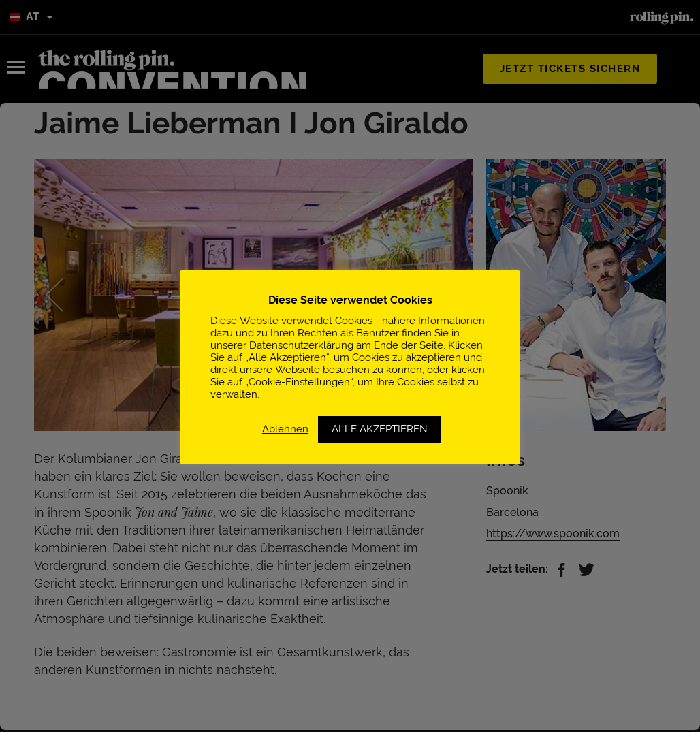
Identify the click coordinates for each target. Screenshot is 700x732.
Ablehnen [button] (285, 429)
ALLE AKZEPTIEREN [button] (380, 429)
